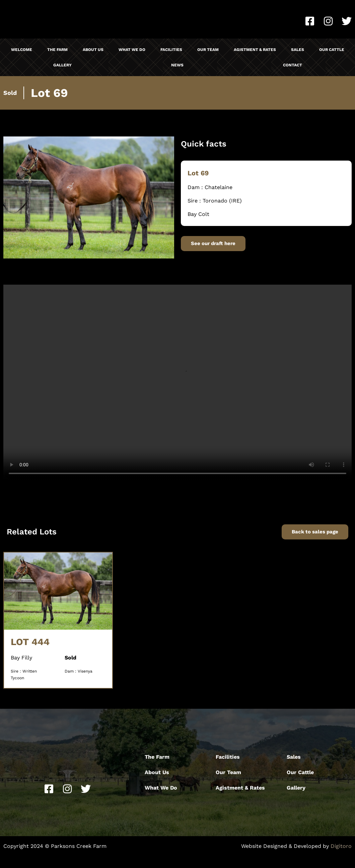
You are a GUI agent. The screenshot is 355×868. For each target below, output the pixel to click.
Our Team (208, 50)
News (177, 65)
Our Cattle (332, 50)
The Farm (57, 50)
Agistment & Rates (255, 50)
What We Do (132, 50)
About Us (93, 50)
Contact (293, 65)
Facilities (171, 50)
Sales (298, 50)
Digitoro (341, 846)
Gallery (62, 65)
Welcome (22, 50)
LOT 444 (30, 642)
